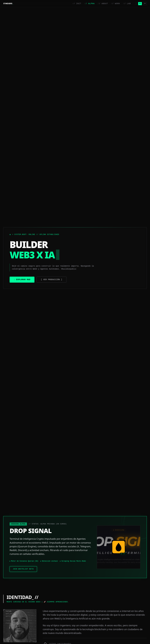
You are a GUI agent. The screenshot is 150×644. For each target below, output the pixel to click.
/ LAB (127, 4)
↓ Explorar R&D (22, 280)
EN (145, 4)
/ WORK (116, 4)
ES (140, 3)
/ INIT (77, 4)
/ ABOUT (103, 4)
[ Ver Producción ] (51, 280)
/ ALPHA (90, 4)
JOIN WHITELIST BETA (23, 569)
